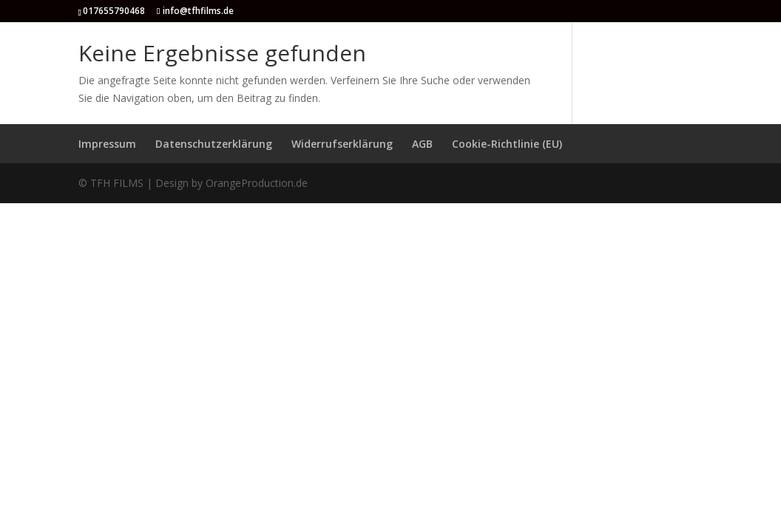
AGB (422, 144)
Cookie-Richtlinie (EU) (507, 144)
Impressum (107, 144)
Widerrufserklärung (342, 144)
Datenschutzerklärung (214, 144)
